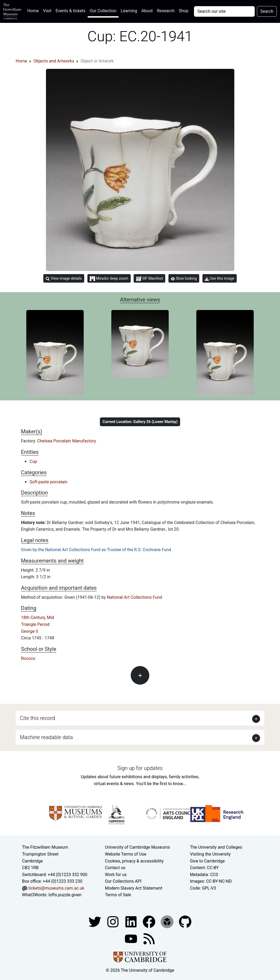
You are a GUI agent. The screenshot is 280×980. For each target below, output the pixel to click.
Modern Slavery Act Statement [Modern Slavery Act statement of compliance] (134, 888)
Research (166, 11)
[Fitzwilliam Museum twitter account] (95, 921)
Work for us (116, 875)
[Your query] (224, 11)
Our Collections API (123, 881)
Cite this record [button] (37, 718)
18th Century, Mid (37, 617)
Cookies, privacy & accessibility (134, 861)
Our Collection (103, 11)
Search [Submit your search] (267, 11)
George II (29, 631)
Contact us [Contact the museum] (115, 868)
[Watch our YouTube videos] (131, 938)
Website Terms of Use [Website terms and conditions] (126, 854)
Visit (47, 11)
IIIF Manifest (149, 279)
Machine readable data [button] (46, 737)
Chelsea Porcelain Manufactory (67, 441)
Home (34, 10)
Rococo (28, 658)
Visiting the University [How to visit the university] (210, 854)
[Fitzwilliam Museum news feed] (149, 938)
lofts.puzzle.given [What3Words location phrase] (65, 895)
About (147, 11)
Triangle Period (35, 624)
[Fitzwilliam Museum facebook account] (131, 921)
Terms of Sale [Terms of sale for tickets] (118, 895)
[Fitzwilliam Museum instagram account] (113, 921)
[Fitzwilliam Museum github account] (185, 921)
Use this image (220, 278)
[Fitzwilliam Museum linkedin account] (150, 921)
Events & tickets (71, 11)
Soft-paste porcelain (48, 482)
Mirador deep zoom (109, 279)
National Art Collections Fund (134, 597)
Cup (33, 461)
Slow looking (184, 278)
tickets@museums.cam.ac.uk (56, 888)
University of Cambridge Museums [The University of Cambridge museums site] (137, 847)
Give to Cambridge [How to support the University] (207, 861)
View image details (64, 278)
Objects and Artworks (54, 61)
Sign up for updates (140, 768)
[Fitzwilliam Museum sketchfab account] (168, 921)
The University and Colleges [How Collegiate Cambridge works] (216, 847)
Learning (129, 11)
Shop (184, 11)
